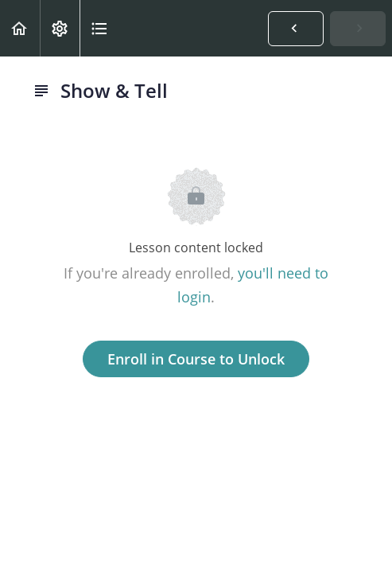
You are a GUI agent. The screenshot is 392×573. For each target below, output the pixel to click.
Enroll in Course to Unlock (196, 359)
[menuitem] (60, 28)
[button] (20, 28)
